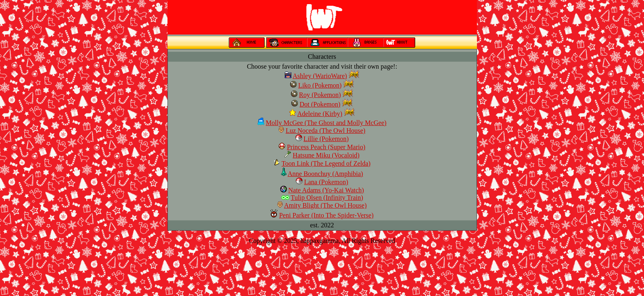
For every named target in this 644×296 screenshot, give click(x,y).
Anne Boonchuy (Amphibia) (325, 174)
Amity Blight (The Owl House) (325, 205)
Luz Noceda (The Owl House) (325, 131)
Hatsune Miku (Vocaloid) (326, 155)
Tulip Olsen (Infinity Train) (327, 198)
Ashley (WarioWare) (320, 76)
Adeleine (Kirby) (320, 114)
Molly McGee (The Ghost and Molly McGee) (326, 123)
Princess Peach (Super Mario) (326, 147)
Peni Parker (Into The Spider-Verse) (326, 215)
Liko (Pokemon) (320, 85)
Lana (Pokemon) (326, 182)
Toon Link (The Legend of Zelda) (326, 163)
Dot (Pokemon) (320, 104)
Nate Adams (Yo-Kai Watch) (326, 190)
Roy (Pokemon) (320, 95)
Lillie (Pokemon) (326, 139)
